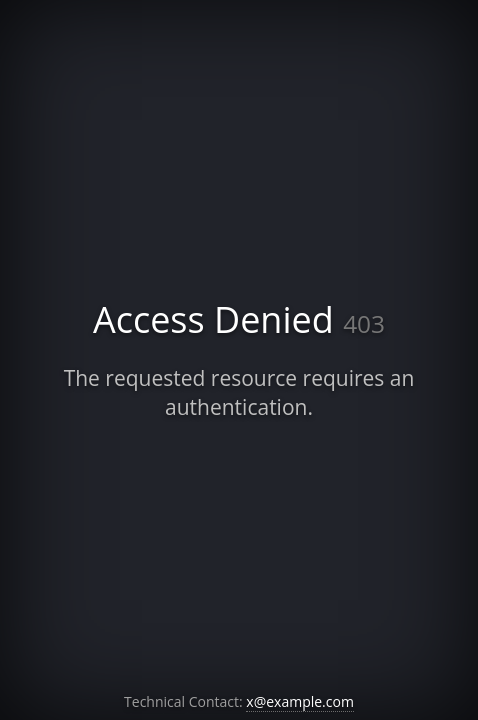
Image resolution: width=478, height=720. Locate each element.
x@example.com (300, 701)
